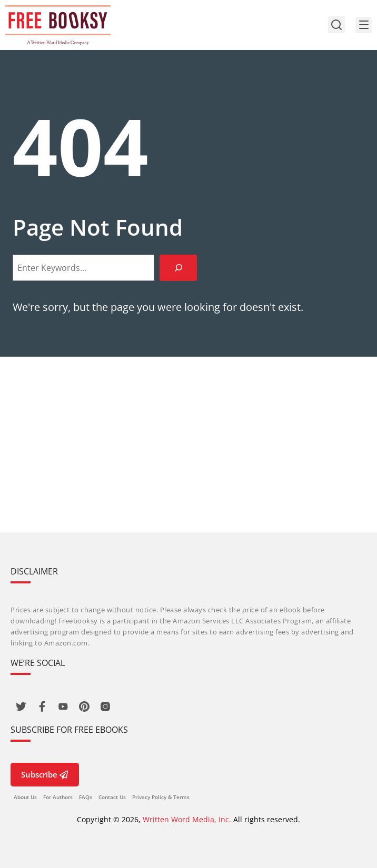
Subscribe (45, 774)
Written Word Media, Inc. (187, 819)
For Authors (58, 797)
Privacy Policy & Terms (161, 797)
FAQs (86, 797)
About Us (25, 797)
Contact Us (112, 797)
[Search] (178, 268)
